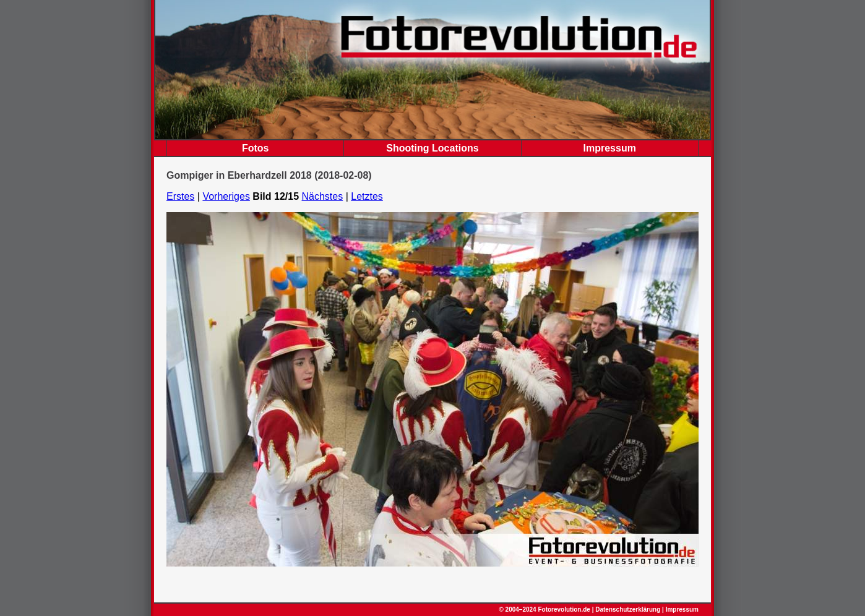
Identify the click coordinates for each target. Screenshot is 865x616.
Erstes (180, 196)
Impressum (610, 148)
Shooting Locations (432, 148)
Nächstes (323, 196)
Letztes (367, 196)
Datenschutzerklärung (628, 610)
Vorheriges (226, 196)
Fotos (256, 148)
